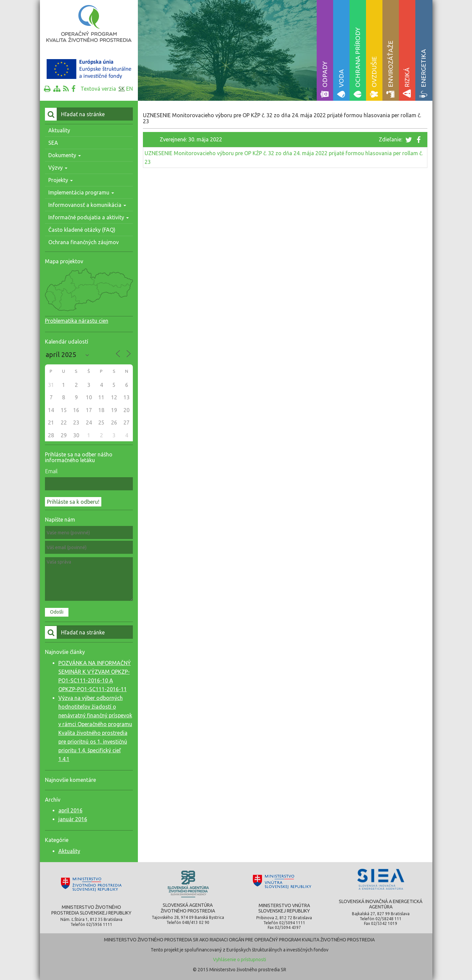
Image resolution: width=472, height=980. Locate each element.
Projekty (61, 180)
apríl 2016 (70, 810)
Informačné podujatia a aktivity (89, 217)
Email (51, 471)
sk (122, 89)
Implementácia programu (81, 192)
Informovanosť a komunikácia (87, 205)
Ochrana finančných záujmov (84, 242)
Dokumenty (65, 155)
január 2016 (73, 819)
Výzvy (58, 168)
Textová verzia (98, 89)
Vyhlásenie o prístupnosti (240, 960)
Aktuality (59, 130)
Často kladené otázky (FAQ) (82, 230)
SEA (53, 143)
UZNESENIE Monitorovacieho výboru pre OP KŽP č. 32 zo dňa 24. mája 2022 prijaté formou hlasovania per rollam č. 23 (284, 158)
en (129, 89)
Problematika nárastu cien (77, 321)
